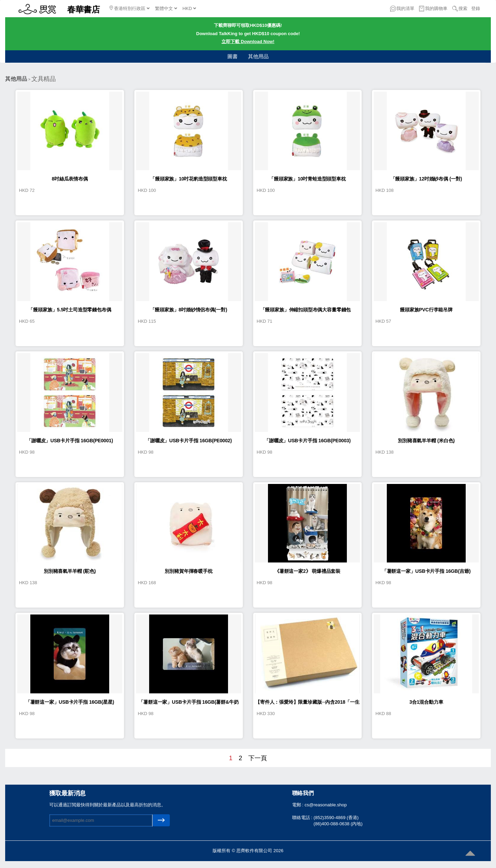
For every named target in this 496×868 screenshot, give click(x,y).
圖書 (232, 56)
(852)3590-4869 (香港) (336, 818)
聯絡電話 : (303, 818)
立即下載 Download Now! (248, 42)
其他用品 (258, 56)
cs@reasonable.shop (325, 805)
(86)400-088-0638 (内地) (338, 824)
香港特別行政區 (130, 8)
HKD (189, 8)
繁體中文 (166, 8)
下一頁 (258, 758)
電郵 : (298, 805)
